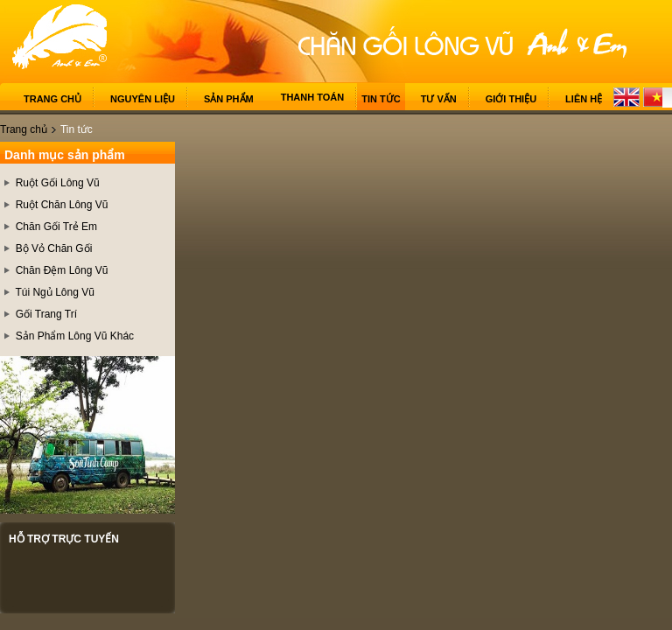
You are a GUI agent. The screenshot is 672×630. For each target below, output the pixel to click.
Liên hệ (584, 99)
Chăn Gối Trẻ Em (56, 227)
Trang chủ (52, 99)
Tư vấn (439, 99)
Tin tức (381, 99)
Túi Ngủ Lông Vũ (54, 292)
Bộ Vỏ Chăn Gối (54, 248)
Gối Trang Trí (46, 314)
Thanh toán (313, 97)
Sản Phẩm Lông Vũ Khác (75, 336)
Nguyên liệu (143, 99)
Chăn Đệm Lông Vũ (62, 270)
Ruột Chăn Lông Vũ (62, 205)
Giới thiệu (511, 99)
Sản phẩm (229, 99)
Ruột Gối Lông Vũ (58, 183)
